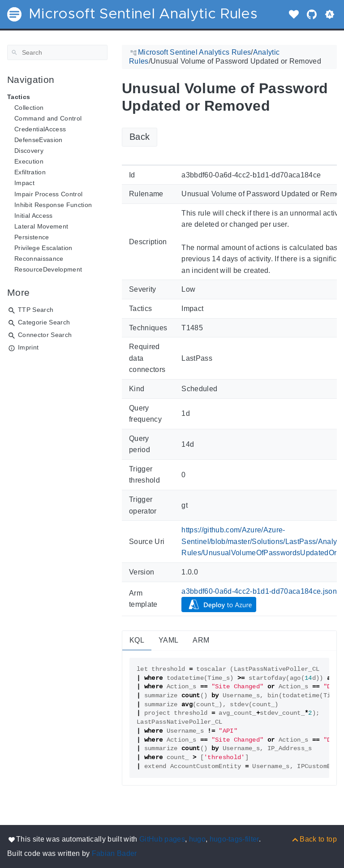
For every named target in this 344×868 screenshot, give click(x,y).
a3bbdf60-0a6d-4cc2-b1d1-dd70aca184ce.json (259, 591)
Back (140, 137)
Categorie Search (44, 322)
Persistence (32, 237)
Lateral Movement (41, 226)
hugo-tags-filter (234, 839)
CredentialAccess (40, 129)
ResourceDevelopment (48, 269)
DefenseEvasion (39, 140)
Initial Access (34, 216)
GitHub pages (162, 839)
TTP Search (36, 310)
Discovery (29, 151)
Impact (24, 183)
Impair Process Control (48, 194)
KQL (137, 640)
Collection (29, 108)
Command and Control (48, 118)
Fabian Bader (114, 853)
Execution (29, 161)
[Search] (57, 52)
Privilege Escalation (43, 248)
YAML (168, 640)
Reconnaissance (39, 259)
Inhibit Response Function (53, 205)
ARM (201, 640)
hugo (197, 839)
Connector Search (45, 335)
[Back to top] (314, 839)
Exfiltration (30, 172)
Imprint (28, 347)
